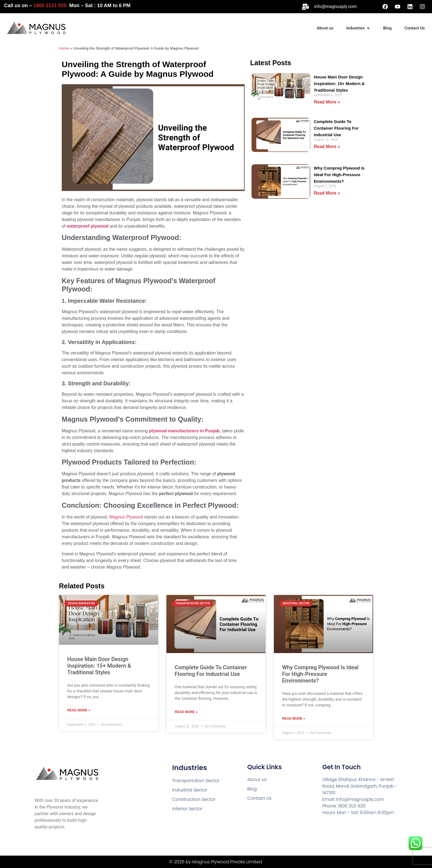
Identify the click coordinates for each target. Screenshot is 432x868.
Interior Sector (187, 809)
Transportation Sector (196, 781)
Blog (252, 789)
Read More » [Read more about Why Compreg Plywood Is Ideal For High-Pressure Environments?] (327, 193)
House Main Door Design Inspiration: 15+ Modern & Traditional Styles (339, 84)
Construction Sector (194, 799)
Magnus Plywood (126, 517)
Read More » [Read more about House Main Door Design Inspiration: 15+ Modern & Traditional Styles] (327, 102)
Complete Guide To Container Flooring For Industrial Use (336, 128)
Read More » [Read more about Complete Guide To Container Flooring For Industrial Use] (327, 147)
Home (64, 48)
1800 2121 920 (50, 6)
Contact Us (260, 798)
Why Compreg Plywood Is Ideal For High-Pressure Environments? (339, 175)
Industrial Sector (190, 790)
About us (257, 780)
